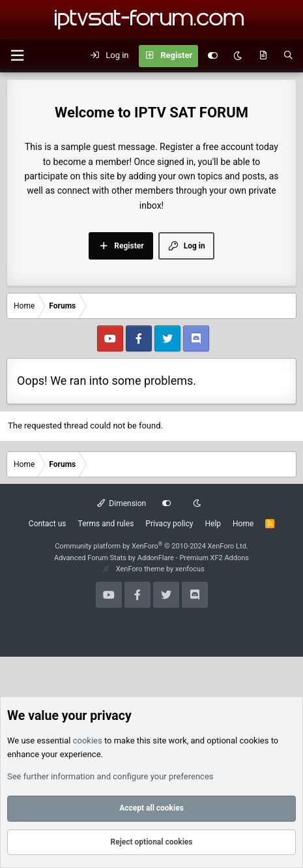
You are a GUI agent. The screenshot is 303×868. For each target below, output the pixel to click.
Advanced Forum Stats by (151, 558)
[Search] (288, 56)
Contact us (48, 524)
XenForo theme (140, 569)
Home (243, 524)
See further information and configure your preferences (110, 776)
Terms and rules (106, 524)
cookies (88, 741)
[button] (17, 56)
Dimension (122, 503)
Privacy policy (169, 524)
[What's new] (263, 56)
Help (213, 524)
